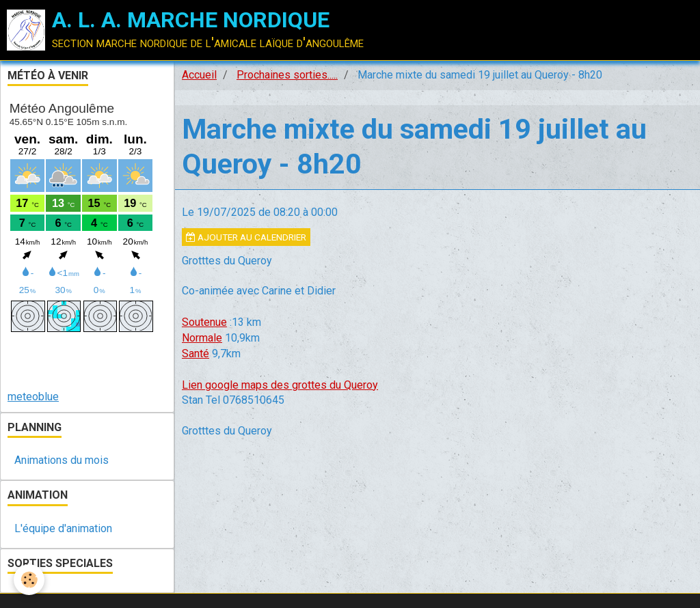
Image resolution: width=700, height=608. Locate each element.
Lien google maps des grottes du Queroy (280, 385)
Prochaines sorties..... (287, 75)
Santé (196, 354)
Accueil (199, 75)
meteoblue (33, 397)
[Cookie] (29, 580)
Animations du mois (62, 460)
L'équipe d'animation (63, 528)
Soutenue (204, 322)
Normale (202, 338)
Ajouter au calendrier (246, 237)
